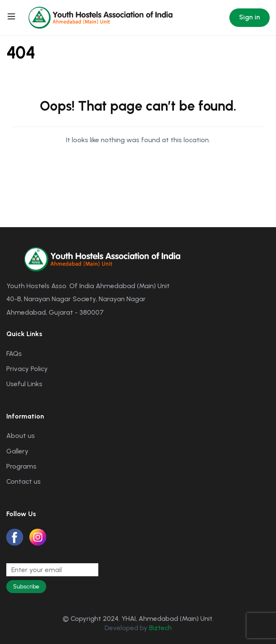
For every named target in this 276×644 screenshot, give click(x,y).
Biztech (160, 628)
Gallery (17, 451)
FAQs (14, 354)
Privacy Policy (27, 369)
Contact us (24, 481)
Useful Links (24, 384)
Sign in (250, 17)
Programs (21, 466)
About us (21, 436)
